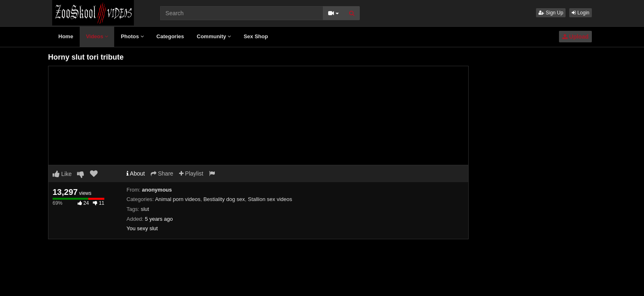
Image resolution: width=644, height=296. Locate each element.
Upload (575, 37)
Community (214, 36)
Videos (97, 36)
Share (162, 173)
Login (581, 13)
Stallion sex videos (270, 199)
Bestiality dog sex (224, 199)
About (136, 173)
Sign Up (551, 13)
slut (145, 209)
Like (62, 174)
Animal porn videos (178, 199)
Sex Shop (256, 36)
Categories (170, 36)
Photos (132, 36)
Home (66, 36)
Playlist (191, 173)
